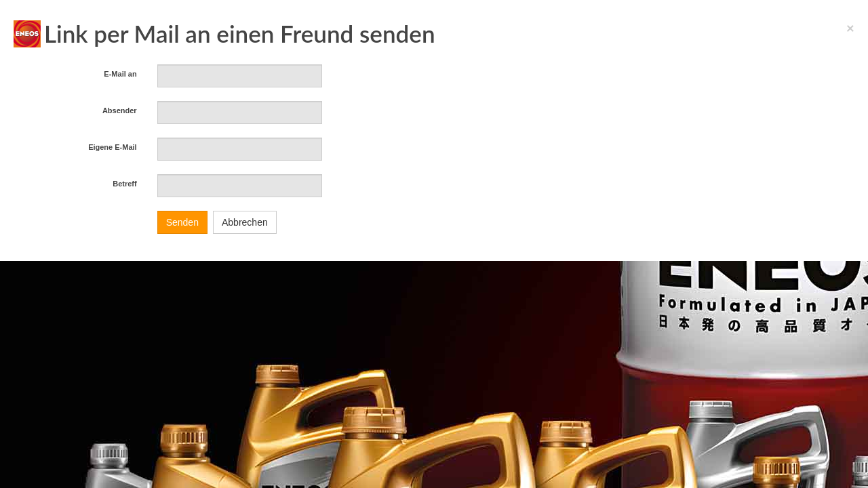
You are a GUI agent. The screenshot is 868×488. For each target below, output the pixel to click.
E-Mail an (120, 74)
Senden (182, 222)
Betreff (124, 184)
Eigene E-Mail (113, 147)
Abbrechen (245, 222)
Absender (120, 110)
